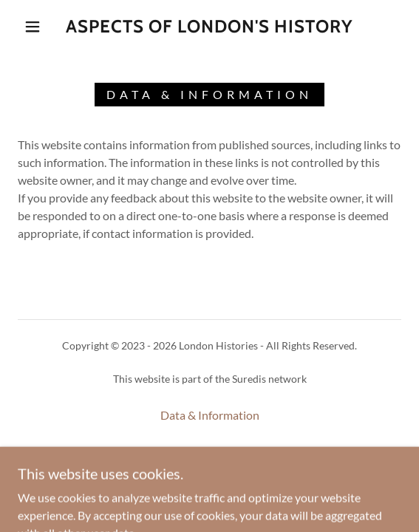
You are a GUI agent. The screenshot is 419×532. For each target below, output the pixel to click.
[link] (209, 27)
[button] (37, 27)
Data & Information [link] (210, 415)
